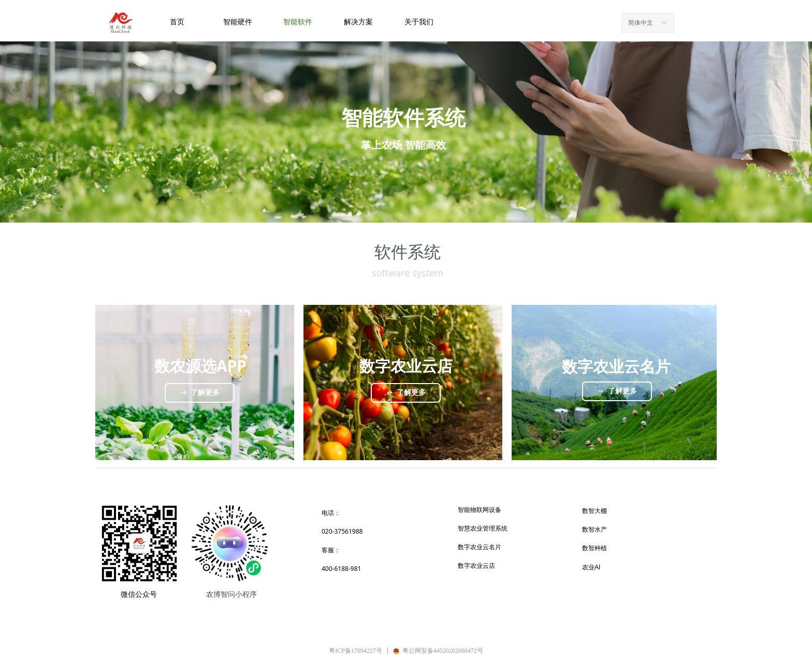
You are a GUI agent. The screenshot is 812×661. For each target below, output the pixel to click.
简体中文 (641, 23)
